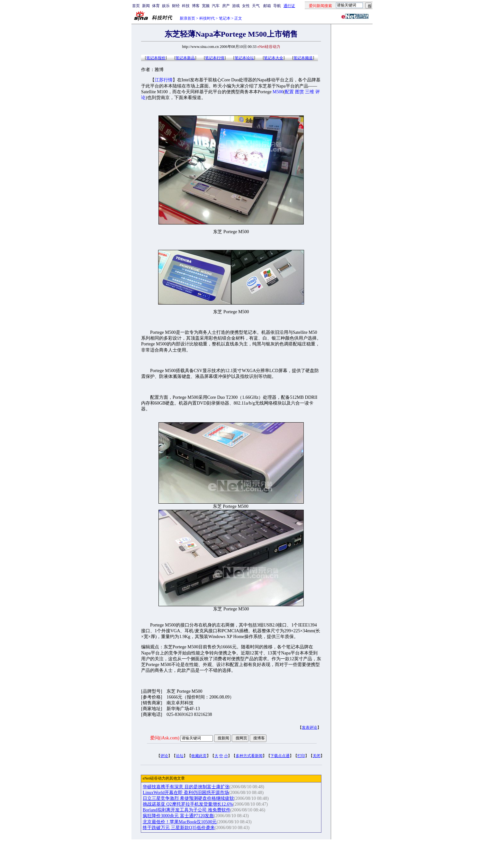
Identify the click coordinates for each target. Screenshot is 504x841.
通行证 (289, 6)
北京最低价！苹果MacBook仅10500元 (180, 822)
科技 (186, 6)
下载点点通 (280, 756)
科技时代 (207, 18)
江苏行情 (164, 80)
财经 (176, 6)
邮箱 (267, 6)
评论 (164, 756)
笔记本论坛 (244, 58)
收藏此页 (199, 756)
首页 (136, 6)
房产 (226, 6)
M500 (278, 92)
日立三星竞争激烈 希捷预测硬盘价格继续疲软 (188, 798)
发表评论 (310, 727)
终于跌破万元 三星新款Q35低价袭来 (179, 828)
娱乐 (166, 6)
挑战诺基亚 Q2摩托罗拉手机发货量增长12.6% (188, 804)
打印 (301, 756)
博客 (196, 6)
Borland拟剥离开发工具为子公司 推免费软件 (187, 810)
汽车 (216, 6)
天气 (256, 6)
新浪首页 (187, 18)
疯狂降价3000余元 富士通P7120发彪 (178, 816)
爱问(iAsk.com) (165, 738)
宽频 (206, 6)
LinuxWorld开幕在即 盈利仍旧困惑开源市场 (186, 793)
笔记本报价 (156, 58)
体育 (156, 6)
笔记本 (225, 18)
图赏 (300, 92)
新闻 (146, 6)
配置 (289, 92)
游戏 (236, 6)
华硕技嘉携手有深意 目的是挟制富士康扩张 (186, 787)
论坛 (180, 756)
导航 (277, 6)
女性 (246, 6)
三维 (310, 92)
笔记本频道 (303, 58)
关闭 (317, 756)
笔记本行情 (215, 58)
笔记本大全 (274, 58)
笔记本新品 (185, 58)
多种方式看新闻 (249, 756)
